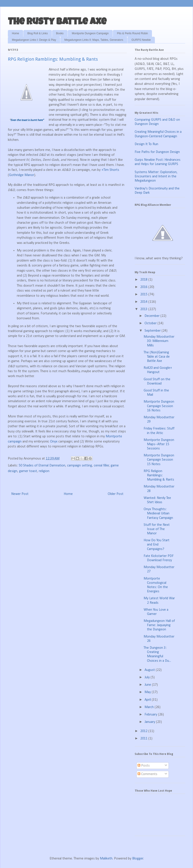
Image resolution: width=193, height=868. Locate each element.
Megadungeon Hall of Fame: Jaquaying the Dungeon (159, 625)
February (151, 715)
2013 (144, 309)
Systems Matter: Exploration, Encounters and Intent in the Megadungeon (156, 176)
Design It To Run (146, 144)
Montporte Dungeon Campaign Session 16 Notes (159, 406)
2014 (144, 302)
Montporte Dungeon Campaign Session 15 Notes (159, 460)
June (148, 685)
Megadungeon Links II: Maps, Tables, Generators (94, 40)
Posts (144, 766)
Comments (147, 774)
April (148, 700)
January (150, 722)
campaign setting (80, 466)
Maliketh (106, 859)
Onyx (54, 442)
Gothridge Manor (22, 175)
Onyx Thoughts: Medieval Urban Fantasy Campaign (158, 513)
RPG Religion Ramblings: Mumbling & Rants (159, 475)
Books (60, 33)
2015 (144, 294)
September (153, 331)
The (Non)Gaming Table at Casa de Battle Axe (157, 357)
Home (15, 33)
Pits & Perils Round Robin (132, 33)
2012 (144, 731)
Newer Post (20, 494)
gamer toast (28, 471)
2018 (144, 280)
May (148, 692)
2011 (144, 739)
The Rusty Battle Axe (57, 22)
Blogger (138, 859)
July (148, 677)
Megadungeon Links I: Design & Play (34, 40)
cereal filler (101, 466)
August (150, 670)
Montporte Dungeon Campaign (90, 33)
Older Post (116, 494)
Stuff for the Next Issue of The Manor (157, 529)
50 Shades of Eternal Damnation (42, 466)
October (151, 323)
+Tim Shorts (110, 170)
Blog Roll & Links (38, 33)
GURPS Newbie (141, 40)
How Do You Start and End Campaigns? (157, 545)
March (150, 707)
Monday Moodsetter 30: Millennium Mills (159, 341)
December (152, 316)
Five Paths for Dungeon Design (157, 152)
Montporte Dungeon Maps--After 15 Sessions (159, 444)
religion (44, 471)
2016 (144, 287)
